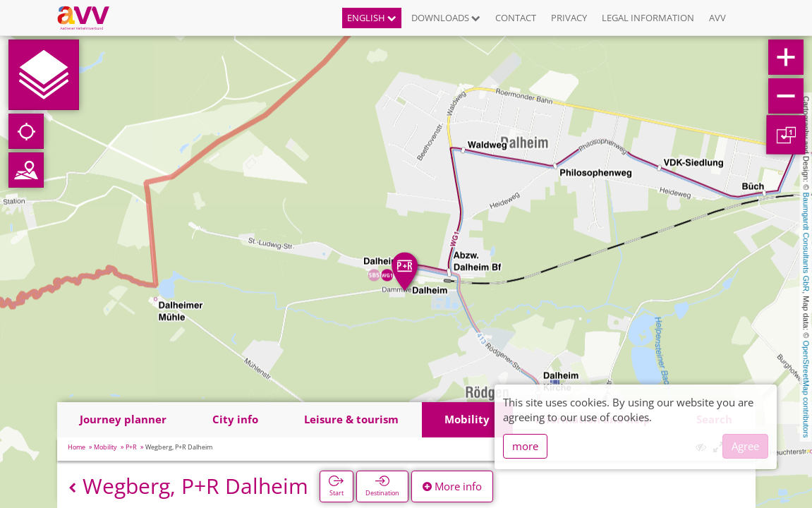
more (525, 446)
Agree (745, 446)
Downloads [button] (446, 18)
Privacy (569, 18)
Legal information (648, 18)
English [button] (372, 18)
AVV (717, 18)
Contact (516, 18)
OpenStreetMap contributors (806, 389)
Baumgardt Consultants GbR (806, 242)
